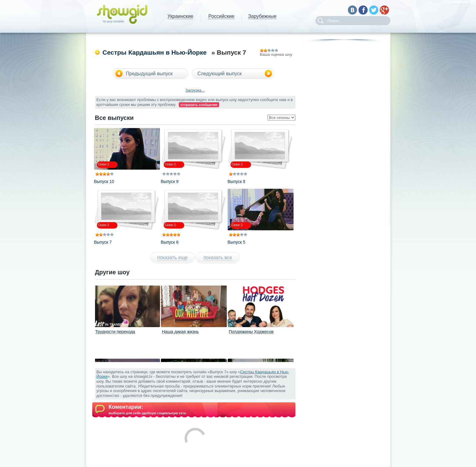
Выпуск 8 (237, 181)
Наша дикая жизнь (180, 332)
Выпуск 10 (104, 181)
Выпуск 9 (170, 181)
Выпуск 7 (103, 242)
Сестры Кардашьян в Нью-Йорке (155, 52)
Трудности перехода (115, 332)
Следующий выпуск (219, 74)
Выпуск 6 (170, 242)
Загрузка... (195, 90)
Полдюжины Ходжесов (251, 332)
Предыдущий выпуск (149, 74)
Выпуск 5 (237, 242)
